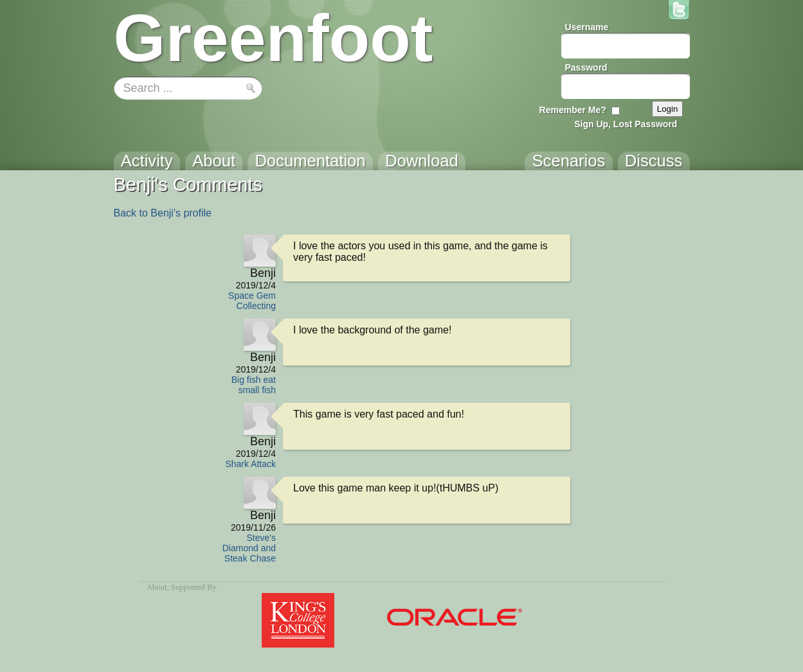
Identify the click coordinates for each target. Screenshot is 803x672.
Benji (263, 273)
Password (586, 67)
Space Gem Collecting (252, 301)
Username (587, 27)
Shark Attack (250, 464)
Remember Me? (573, 110)
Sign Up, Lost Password (626, 124)
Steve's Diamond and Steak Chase (249, 548)
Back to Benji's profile (163, 213)
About (157, 587)
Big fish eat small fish (254, 385)
